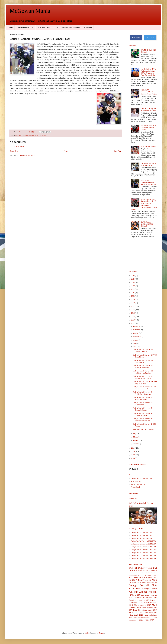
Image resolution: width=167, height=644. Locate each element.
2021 (133, 293)
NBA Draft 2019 (151, 613)
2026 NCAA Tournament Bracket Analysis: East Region (148, 182)
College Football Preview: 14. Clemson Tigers (143, 361)
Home (10, 28)
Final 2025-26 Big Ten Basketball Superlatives (149, 110)
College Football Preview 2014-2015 (143, 556)
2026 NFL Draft (44, 28)
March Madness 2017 (142, 605)
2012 (17, 135)
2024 (133, 282)
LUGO (87, 633)
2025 (133, 279)
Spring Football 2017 (135, 617)
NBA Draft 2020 (136, 615)
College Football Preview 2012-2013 (35, 135)
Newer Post (14, 151)
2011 (133, 448)
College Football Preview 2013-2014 (143, 558)
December (137, 326)
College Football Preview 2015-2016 (143, 553)
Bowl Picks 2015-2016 (138, 578)
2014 (133, 317)
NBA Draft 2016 (135, 610)
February (136, 440)
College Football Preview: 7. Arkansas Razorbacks (143, 398)
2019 (133, 299)
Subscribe (88, 28)
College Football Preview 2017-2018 (143, 547)
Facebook (136, 37)
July (135, 343)
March (136, 437)
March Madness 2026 (25, 28)
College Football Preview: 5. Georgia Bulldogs (143, 409)
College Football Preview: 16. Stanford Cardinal (143, 351)
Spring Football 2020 (145, 620)
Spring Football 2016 (151, 615)
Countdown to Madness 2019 (146, 598)
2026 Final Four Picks (148, 147)
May (135, 434)
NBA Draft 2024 (136, 481)
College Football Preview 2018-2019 (143, 544)
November (137, 330)
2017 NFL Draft (150, 568)
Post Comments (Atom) (27, 155)
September (137, 337)
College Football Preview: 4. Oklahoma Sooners (143, 414)
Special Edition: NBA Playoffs (143, 429)
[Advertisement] (141, 255)
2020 (133, 296)
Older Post (117, 151)
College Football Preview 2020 (141, 538)
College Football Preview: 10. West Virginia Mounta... (145, 383)
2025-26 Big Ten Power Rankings (67, 28)
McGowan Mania (30, 11)
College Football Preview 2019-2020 (143, 541)
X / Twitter (150, 37)
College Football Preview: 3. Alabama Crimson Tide (143, 420)
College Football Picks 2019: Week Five (148, 164)
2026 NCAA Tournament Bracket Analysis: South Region (149, 92)
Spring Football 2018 (147, 617)
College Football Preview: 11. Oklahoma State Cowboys (143, 377)
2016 (133, 310)
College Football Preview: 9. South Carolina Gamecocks (145, 388)
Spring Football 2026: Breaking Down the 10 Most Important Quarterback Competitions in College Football (144, 204)
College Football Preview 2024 (141, 479)
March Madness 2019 (150, 608)
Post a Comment (18, 146)
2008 (133, 458)
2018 (133, 303)
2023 (133, 286)
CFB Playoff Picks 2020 (150, 583)
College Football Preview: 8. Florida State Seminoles (143, 393)
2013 (133, 320)
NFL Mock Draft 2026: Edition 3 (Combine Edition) (149, 128)
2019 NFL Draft (149, 570)
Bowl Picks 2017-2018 (148, 580)
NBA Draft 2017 (150, 610)
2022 (133, 289)
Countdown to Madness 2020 (139, 600)
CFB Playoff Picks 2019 (136, 583)
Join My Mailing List (138, 484)
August (136, 340)
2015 (133, 313)
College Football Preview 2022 (141, 532)
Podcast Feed (135, 487)
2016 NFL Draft (136, 568)
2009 (133, 455)
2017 (133, 306)
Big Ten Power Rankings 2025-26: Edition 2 (147, 224)
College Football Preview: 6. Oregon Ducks (143, 404)
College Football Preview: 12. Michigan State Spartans (143, 372)
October (136, 333)
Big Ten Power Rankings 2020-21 (148, 575)
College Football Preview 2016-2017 (143, 550)
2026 (133, 276)
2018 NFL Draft (135, 570)
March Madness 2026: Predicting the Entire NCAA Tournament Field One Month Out (148, 72)
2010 (133, 452)
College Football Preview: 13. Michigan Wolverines (143, 367)
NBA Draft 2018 (136, 612)
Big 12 (21, 135)
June (135, 347)
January (136, 444)
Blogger (102, 633)
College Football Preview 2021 (141, 535)
